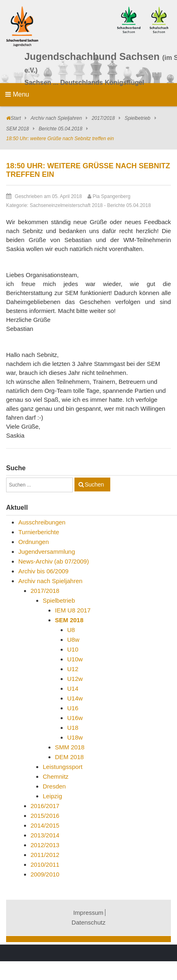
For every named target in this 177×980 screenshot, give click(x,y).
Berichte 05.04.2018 (60, 129)
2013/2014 (45, 835)
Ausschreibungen (42, 522)
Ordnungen (34, 542)
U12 (73, 669)
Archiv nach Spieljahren (56, 118)
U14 (73, 688)
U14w (75, 698)
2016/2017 (45, 806)
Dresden (54, 786)
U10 (73, 649)
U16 (73, 708)
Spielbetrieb (137, 118)
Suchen (94, 484)
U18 (73, 728)
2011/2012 (45, 855)
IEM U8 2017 (73, 610)
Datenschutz (88, 922)
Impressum (88, 913)
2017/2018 (103, 118)
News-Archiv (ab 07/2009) (54, 561)
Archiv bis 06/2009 (43, 571)
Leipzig (52, 796)
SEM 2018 (17, 129)
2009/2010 (45, 874)
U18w (75, 737)
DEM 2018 (69, 757)
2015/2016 (45, 816)
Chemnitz (56, 776)
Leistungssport (63, 767)
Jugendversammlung (47, 552)
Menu (17, 94)
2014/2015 (45, 825)
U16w (75, 718)
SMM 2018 (70, 747)
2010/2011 (45, 864)
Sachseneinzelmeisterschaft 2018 (66, 205)
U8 (71, 630)
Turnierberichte (39, 532)
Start (16, 118)
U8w (73, 640)
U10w (75, 659)
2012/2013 (45, 845)
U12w (75, 679)
